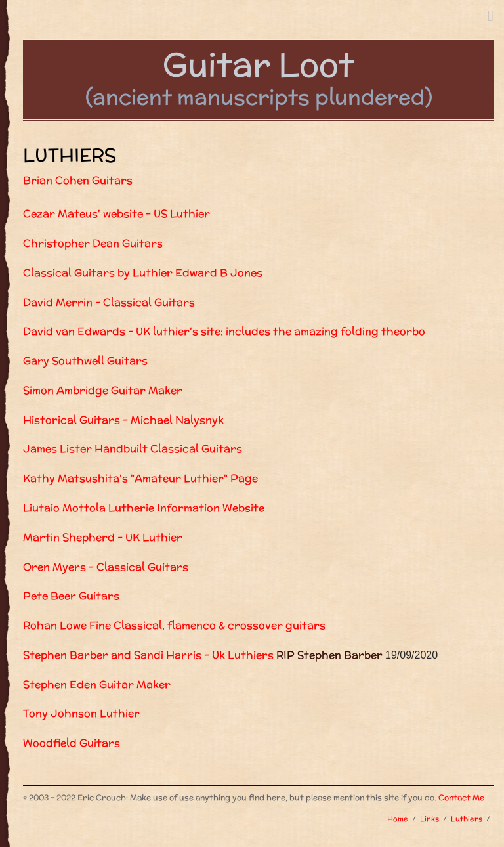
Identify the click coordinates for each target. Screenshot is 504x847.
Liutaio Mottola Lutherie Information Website (144, 508)
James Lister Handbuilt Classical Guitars (133, 449)
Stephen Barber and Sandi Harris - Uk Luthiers (148, 655)
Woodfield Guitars (72, 743)
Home (398, 819)
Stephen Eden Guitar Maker (97, 684)
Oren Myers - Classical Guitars (106, 567)
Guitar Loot (259, 64)
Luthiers (467, 819)
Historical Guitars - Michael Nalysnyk (123, 420)
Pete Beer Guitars (71, 596)
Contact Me (461, 797)
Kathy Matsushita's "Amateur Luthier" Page (140, 478)
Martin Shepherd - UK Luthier (103, 537)
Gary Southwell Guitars (85, 361)
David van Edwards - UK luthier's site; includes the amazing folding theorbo (224, 331)
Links (430, 819)
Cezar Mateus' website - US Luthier (116, 214)
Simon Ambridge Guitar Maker (103, 390)
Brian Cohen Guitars (78, 180)
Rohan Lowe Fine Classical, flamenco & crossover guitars (174, 625)
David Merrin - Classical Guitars (109, 302)
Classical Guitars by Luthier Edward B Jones (143, 273)
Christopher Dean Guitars (93, 243)
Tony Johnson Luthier (81, 713)
